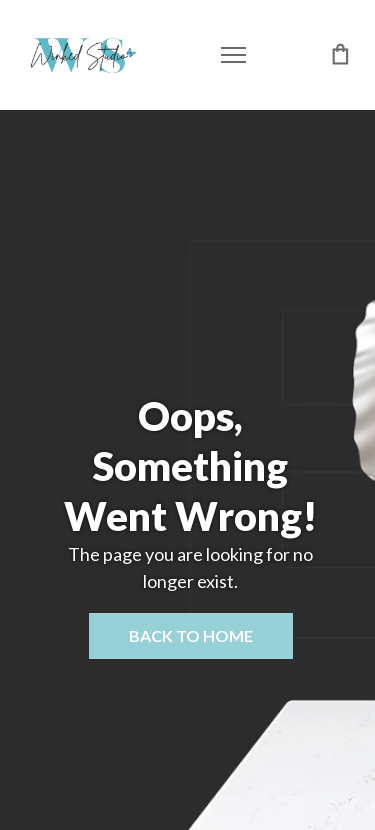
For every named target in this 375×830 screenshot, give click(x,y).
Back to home (191, 635)
